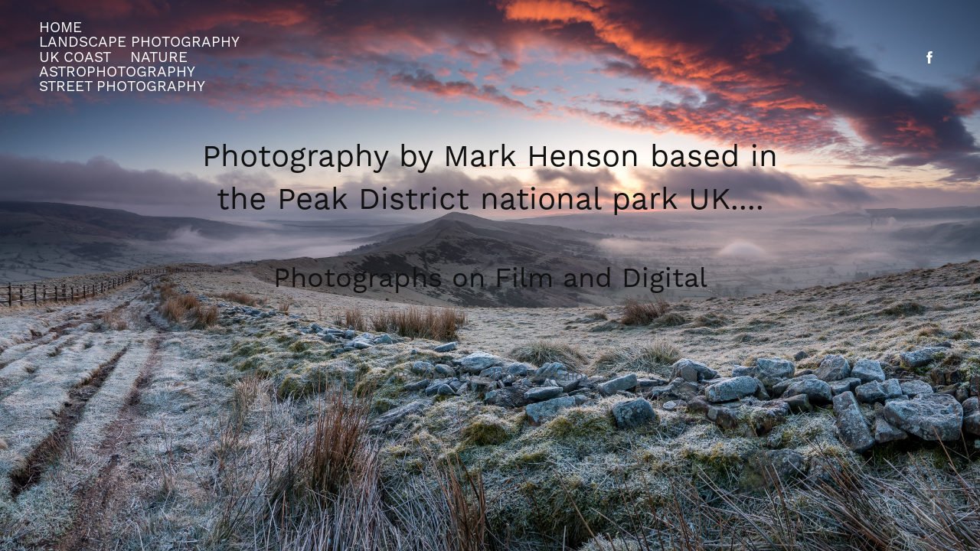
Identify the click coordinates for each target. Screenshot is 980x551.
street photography (122, 86)
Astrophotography (117, 72)
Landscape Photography (139, 42)
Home (60, 28)
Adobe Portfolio (531, 376)
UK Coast (75, 57)
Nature (159, 57)
